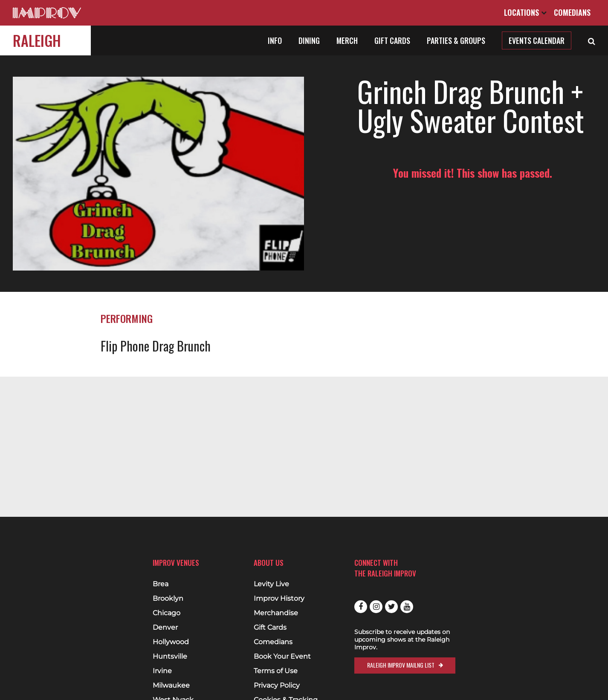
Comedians (572, 12)
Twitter (391, 607)
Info (275, 40)
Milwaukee (171, 686)
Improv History (279, 599)
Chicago (166, 613)
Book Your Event (282, 657)
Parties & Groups (456, 40)
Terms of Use (276, 671)
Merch (347, 40)
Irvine (162, 671)
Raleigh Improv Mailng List (401, 665)
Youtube (407, 607)
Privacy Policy (277, 686)
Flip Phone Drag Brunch (156, 346)
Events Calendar (537, 40)
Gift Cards (392, 40)
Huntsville (170, 657)
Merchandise (276, 613)
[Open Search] (592, 40)
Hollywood (171, 642)
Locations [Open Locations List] (525, 12)
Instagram (376, 607)
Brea (161, 584)
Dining (309, 40)
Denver (165, 628)
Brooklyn (168, 599)
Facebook (361, 607)
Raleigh (37, 40)
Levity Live (271, 584)
